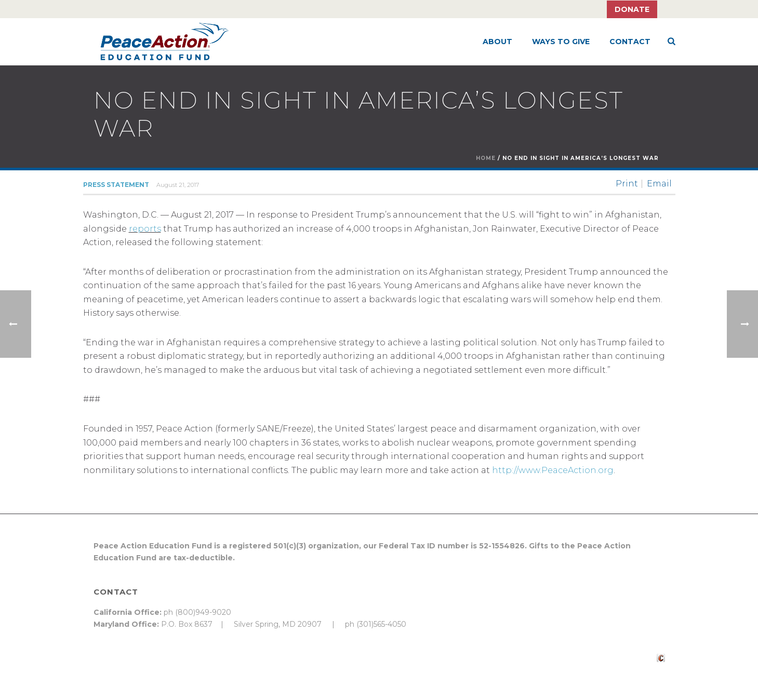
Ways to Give (561, 42)
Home (486, 158)
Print (627, 184)
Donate (632, 9)
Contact (630, 42)
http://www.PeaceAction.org (553, 470)
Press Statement (116, 185)
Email (659, 184)
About (497, 42)
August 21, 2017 (178, 185)
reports (145, 229)
